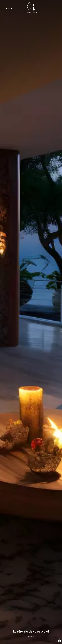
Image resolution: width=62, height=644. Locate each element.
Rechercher (31, 637)
